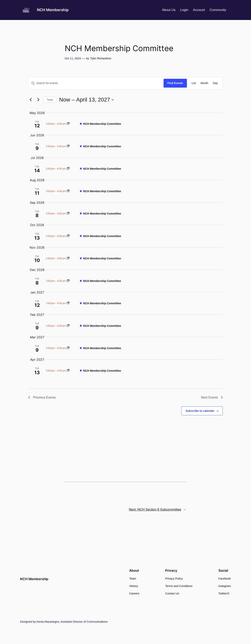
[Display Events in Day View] (215, 83)
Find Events (175, 83)
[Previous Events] (31, 100)
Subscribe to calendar (200, 411)
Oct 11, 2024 (73, 58)
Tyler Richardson (101, 58)
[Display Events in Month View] (204, 83)
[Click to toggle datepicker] (86, 100)
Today (50, 100)
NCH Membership (53, 10)
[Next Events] (38, 100)
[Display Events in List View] (194, 83)
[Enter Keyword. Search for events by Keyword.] (96, 83)
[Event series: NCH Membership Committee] (68, 124)
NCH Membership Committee (102, 124)
